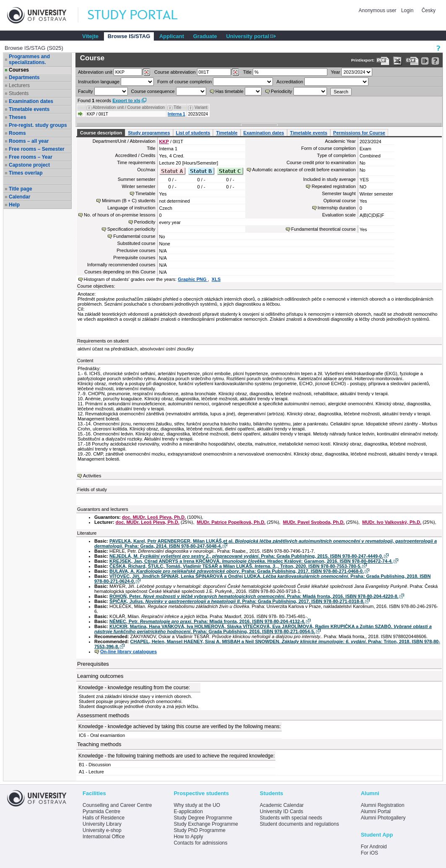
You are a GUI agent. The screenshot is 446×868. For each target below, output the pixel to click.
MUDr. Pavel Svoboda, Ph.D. (314, 522)
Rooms (17, 133)
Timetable (227, 133)
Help (14, 205)
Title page (21, 189)
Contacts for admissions (200, 843)
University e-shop (102, 830)
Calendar (19, 197)
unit (95, 72)
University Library (102, 824)
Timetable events (29, 109)
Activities (92, 476)
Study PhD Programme (199, 830)
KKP (164, 142)
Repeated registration (333, 186)
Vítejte (90, 36)
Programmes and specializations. (29, 59)
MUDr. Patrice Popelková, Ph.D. (231, 522)
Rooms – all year (29, 141)
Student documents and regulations (299, 824)
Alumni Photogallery (383, 818)
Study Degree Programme (203, 818)
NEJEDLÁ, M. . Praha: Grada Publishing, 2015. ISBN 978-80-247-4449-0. (246, 556)
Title (247, 72)
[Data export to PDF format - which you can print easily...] (383, 61)
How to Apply (188, 837)
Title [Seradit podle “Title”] (178, 107)
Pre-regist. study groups (38, 125)
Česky (429, 10)
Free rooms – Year (31, 157)
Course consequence (153, 91)
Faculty (85, 91)
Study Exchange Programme (206, 824)
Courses (19, 70)
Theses (17, 117)
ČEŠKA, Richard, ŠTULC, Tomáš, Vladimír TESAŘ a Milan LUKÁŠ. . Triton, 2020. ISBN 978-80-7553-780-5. (235, 566)
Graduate (205, 36)
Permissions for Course (359, 133)
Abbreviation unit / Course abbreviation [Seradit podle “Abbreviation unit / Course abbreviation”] (129, 107)
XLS (216, 279)
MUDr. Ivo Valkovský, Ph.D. (392, 522)
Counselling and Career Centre (117, 805)
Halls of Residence (104, 818)
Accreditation (290, 82)
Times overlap (26, 173)
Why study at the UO (197, 805)
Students (19, 93)
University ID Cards (281, 811)
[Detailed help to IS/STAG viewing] (435, 61)
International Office (104, 837)
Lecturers (19, 85)
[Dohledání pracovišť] (147, 72)
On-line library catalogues (128, 652)
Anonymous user (378, 10)
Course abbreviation (175, 72)
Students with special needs (291, 818)
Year (335, 72)
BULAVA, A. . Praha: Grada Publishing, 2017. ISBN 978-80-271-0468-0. (237, 571)
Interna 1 (176, 114)
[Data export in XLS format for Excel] (398, 61)
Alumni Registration (383, 805)
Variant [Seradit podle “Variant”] (201, 107)
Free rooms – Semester (37, 149)
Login (407, 10)
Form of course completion (184, 82)
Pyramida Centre (101, 811)
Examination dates (31, 101)
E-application (188, 811)
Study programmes (149, 133)
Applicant (172, 36)
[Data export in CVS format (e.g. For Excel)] (412, 61)
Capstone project (29, 165)
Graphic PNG (193, 279)
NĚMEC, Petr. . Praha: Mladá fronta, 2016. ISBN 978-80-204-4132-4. (207, 621)
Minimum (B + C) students (128, 201)
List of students (193, 133)
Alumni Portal (376, 811)
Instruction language (99, 82)
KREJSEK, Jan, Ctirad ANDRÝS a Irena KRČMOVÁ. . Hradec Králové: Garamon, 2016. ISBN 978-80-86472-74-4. (251, 561)
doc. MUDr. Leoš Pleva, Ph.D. (154, 517)
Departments (24, 77)
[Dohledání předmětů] (235, 72)
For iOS (370, 853)
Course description (101, 133)
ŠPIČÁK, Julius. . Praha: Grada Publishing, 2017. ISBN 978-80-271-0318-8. (237, 601)
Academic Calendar (282, 805)
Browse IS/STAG (129, 36)
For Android (374, 847)
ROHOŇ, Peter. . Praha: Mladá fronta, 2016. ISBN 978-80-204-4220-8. (254, 596)
